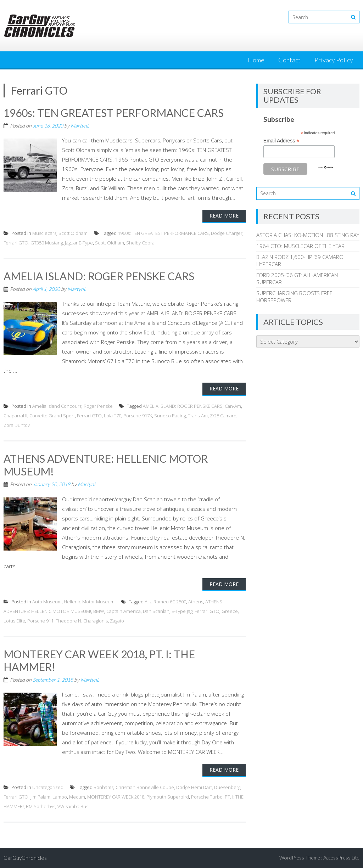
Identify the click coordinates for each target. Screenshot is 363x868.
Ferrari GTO (16, 243)
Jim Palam (40, 797)
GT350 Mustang (47, 243)
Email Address (281, 141)
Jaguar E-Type (79, 243)
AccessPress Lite (341, 858)
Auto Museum (47, 602)
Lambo (60, 797)
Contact (289, 60)
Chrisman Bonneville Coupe (145, 787)
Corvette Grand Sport (52, 416)
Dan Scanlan (156, 611)
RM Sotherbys (41, 806)
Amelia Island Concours (57, 406)
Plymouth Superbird (168, 797)
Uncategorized (48, 787)
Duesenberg (227, 787)
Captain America (124, 611)
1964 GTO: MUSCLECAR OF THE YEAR (300, 246)
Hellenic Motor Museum (89, 602)
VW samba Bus (73, 806)
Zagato (117, 621)
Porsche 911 (40, 621)
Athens (196, 602)
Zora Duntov (17, 425)
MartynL (80, 126)
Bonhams (104, 787)
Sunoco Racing (170, 416)
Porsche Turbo (207, 797)
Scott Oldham (73, 233)
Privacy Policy (334, 60)
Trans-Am (198, 416)
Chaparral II (15, 416)
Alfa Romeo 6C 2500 (165, 602)
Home (256, 60)
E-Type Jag (182, 611)
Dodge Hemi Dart (194, 787)
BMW (99, 611)
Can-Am (233, 406)
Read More (224, 216)
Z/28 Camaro (223, 416)
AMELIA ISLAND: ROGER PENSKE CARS (99, 276)
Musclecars (44, 233)
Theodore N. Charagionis (82, 621)
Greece (230, 611)
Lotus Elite (14, 621)
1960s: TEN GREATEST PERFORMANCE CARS (114, 113)
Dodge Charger (227, 233)
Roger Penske (98, 406)
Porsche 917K (138, 416)
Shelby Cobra (140, 243)
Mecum (77, 797)
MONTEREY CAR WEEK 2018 (116, 797)
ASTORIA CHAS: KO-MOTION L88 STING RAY (308, 235)
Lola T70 (113, 416)
